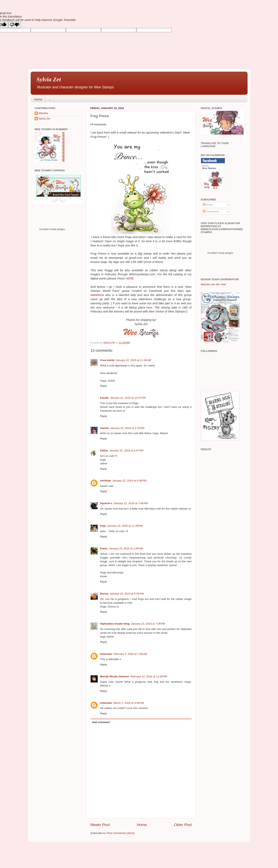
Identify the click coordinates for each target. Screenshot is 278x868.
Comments (211, 211)
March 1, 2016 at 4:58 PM (128, 703)
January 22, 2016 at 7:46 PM (131, 503)
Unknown (106, 654)
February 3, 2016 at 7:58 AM (130, 654)
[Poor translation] (15, 25)
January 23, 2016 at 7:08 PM (148, 624)
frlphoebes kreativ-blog (115, 624)
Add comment (101, 722)
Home (38, 99)
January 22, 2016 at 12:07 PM (128, 398)
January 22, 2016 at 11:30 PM (125, 526)
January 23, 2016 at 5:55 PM (127, 594)
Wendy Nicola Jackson (115, 676)
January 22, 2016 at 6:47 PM (126, 451)
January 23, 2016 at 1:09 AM (126, 548)
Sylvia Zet (49, 79)
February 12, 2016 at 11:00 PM (149, 676)
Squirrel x (106, 503)
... (50, 99)
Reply (104, 386)
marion (105, 428)
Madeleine (97, 295)
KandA (104, 398)
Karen (104, 548)
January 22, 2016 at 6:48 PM (129, 481)
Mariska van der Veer (214, 284)
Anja (103, 526)
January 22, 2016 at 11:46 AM (133, 360)
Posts (208, 205)
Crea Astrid (107, 360)
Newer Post (100, 825)
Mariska (43, 113)
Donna (104, 594)
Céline (104, 451)
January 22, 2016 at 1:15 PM (127, 428)
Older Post (183, 825)
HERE (130, 278)
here (149, 308)
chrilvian (106, 481)
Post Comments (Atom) (121, 833)
